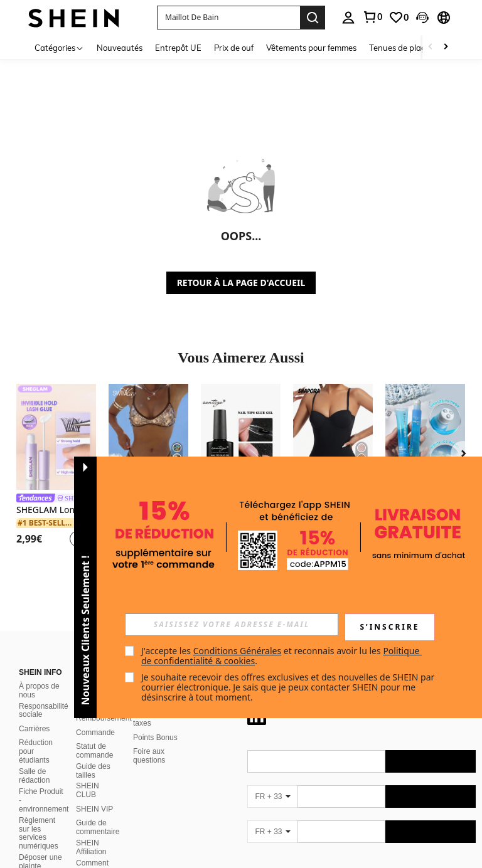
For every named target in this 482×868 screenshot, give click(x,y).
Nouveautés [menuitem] (120, 48)
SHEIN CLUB (88, 790)
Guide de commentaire (98, 827)
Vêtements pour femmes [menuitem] (311, 48)
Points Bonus (155, 738)
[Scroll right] (446, 47)
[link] (372, 17)
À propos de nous (39, 691)
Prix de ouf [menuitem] (234, 48)
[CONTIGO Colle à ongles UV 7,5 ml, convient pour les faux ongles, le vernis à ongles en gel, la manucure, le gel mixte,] (241, 437)
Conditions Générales (238, 651)
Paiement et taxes (153, 719)
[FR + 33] (272, 797)
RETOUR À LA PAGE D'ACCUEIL (241, 283)
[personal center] (348, 18)
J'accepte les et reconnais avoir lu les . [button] (281, 656)
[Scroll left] (431, 47)
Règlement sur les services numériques (39, 834)
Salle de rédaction (34, 776)
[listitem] (56, 468)
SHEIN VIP (94, 809)
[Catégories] (59, 47)
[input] (232, 625)
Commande (95, 733)
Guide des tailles (93, 771)
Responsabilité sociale (44, 711)
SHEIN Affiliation (91, 847)
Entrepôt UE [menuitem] (178, 48)
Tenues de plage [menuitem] (400, 48)
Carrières (34, 729)
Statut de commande (94, 751)
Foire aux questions (149, 756)
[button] (228, 18)
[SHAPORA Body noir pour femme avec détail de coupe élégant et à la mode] (333, 437)
